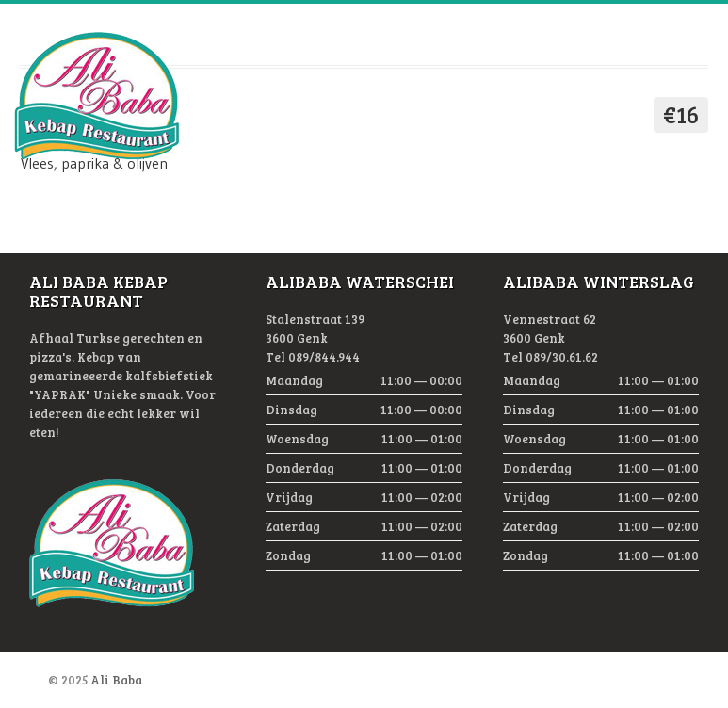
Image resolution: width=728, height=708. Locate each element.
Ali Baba (116, 680)
